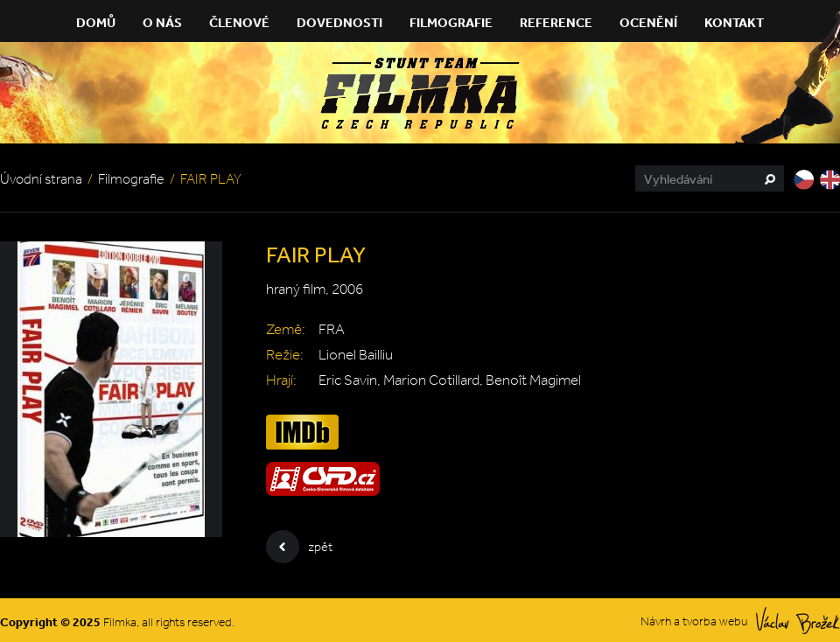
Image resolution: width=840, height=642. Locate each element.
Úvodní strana (41, 179)
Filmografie (451, 22)
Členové (239, 22)
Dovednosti (339, 22)
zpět (299, 547)
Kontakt (734, 22)
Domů (96, 22)
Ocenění (648, 22)
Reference (556, 22)
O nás (162, 22)
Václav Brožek (798, 621)
